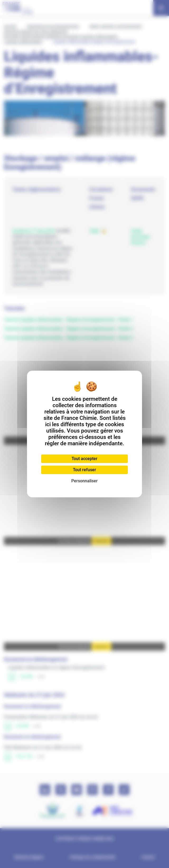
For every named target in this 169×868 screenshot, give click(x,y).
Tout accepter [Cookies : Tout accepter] (84, 459)
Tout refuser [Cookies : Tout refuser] (84, 470)
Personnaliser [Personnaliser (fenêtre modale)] (84, 481)
